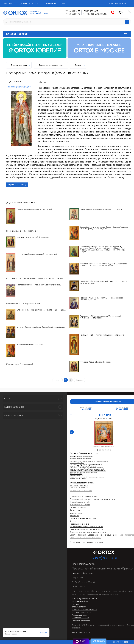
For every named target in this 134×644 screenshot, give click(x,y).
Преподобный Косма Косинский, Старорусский (37, 254)
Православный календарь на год (84, 497)
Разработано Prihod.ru (81, 632)
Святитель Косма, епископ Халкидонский (34, 209)
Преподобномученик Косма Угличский (23, 231)
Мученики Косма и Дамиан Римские (95, 362)
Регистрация (121, 3)
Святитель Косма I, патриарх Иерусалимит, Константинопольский (35, 278)
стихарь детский (79, 607)
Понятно (44, 633)
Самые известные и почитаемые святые (88, 532)
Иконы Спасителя (78, 507)
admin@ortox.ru (87, 564)
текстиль (76, 604)
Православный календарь (108, 402)
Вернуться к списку (17, 184)
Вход (111, 3)
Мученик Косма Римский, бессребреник (34, 237)
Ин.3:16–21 (84, 486)
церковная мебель (80, 601)
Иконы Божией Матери (80, 505)
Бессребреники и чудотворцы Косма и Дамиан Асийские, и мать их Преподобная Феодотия (105, 228)
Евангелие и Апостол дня (79, 487)
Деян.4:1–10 (74, 486)
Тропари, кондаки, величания (83, 518)
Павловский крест (80, 615)
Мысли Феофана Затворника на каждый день (94, 535)
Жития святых (76, 510)
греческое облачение (81, 621)
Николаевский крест (81, 618)
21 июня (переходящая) (19, 87)
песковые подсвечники (82, 612)
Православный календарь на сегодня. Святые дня (92, 499)
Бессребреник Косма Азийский (30, 345)
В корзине (118, 642)
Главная (8, 4)
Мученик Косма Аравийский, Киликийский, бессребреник (41, 327)
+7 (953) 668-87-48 (72, 14)
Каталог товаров (67, 34)
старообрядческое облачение (84, 610)
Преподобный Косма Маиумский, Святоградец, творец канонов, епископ (103, 282)
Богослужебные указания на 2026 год (86, 527)
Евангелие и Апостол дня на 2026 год (86, 529)
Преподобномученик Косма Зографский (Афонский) (39, 285)
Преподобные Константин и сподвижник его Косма (102, 335)
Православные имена (79, 524)
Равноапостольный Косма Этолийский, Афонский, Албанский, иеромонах (102, 299)
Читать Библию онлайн (80, 502)
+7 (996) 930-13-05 (72, 11)
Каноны (73, 521)
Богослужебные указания (81, 491)
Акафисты (74, 516)
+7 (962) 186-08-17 (90, 11)
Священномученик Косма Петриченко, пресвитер (101, 209)
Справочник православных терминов (86, 542)
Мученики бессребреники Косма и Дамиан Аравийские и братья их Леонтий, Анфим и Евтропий (104, 265)
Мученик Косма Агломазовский (20, 364)
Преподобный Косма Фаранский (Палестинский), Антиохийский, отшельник (101, 317)
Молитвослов (76, 513)
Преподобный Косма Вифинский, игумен (24, 304)
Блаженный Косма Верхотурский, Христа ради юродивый (41, 310)
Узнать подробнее (12, 634)
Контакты (51, 4)
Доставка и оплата (29, 4)
